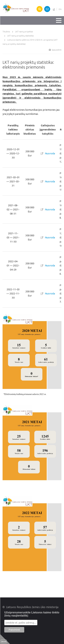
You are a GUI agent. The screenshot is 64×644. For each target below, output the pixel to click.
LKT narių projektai (24, 32)
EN (60, 9)
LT (54, 9)
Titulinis (6, 32)
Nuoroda (50, 153)
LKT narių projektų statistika (20, 36)
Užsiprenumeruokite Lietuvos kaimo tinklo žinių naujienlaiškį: (32, 614)
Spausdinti (55, 50)
